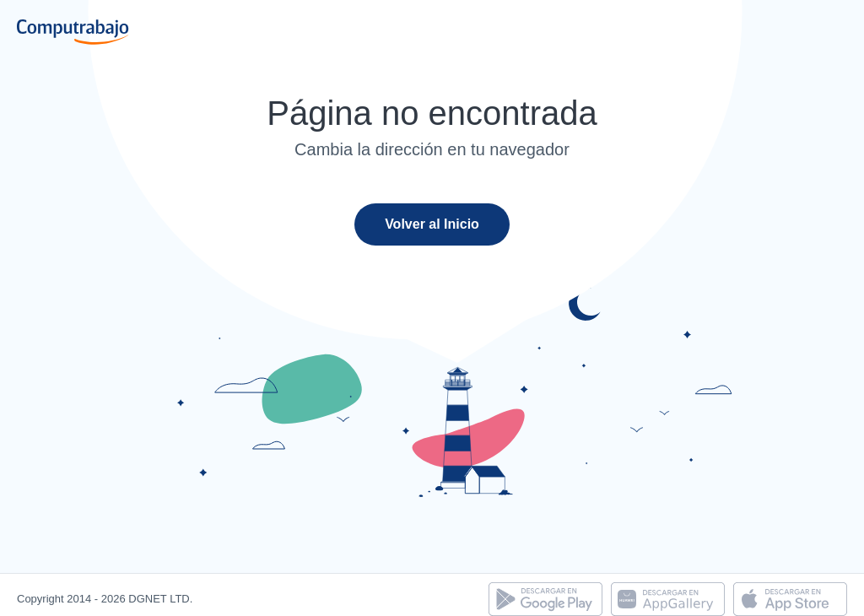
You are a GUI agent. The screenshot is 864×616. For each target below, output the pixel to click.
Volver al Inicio (432, 224)
